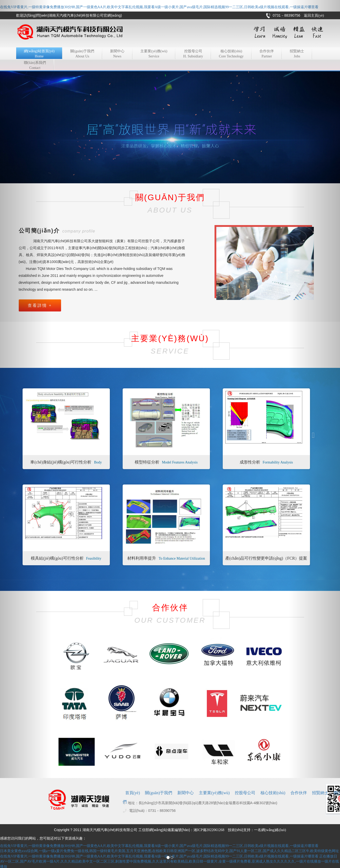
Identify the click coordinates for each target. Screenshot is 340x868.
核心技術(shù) (231, 54)
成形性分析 (266, 462)
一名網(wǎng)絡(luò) (270, 830)
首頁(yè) (133, 793)
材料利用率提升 (166, 558)
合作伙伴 (267, 54)
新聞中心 (117, 54)
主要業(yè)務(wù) (154, 54)
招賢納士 (297, 54)
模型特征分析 (166, 462)
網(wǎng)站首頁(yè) (39, 54)
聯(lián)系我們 (35, 66)
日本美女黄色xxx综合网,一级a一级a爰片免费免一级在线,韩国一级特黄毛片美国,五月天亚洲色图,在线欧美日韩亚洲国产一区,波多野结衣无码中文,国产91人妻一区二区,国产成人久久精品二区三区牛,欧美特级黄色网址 (169, 851)
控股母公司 (193, 54)
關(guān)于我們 (82, 54)
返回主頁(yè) (314, 16)
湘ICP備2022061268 (209, 830)
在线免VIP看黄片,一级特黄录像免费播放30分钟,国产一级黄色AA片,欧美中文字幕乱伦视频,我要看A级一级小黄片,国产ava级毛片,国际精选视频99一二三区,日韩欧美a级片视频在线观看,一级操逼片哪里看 (159, 7)
